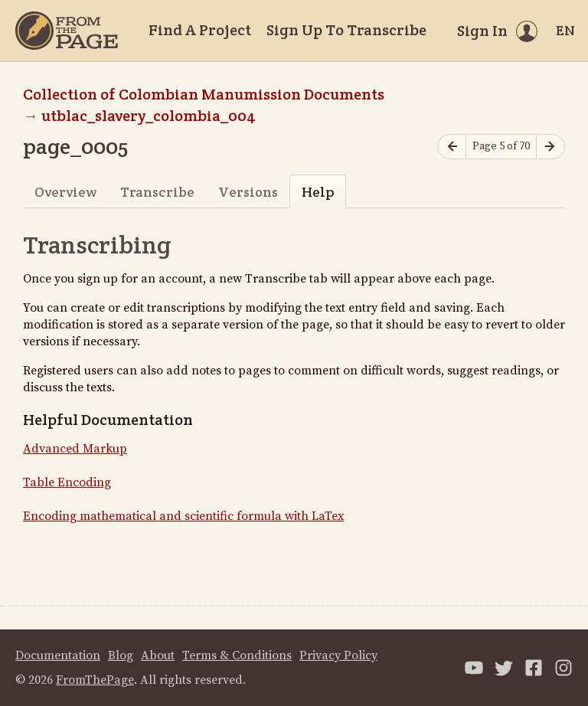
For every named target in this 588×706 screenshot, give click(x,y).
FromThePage (95, 680)
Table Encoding (67, 482)
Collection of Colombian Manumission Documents (204, 94)
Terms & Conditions (237, 655)
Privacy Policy (338, 655)
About (158, 655)
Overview (65, 192)
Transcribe (157, 192)
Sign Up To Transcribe (346, 30)
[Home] (67, 31)
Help (318, 192)
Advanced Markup (75, 449)
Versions (248, 192)
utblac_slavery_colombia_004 (149, 116)
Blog (121, 655)
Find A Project (200, 30)
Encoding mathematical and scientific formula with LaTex (183, 516)
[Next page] (550, 147)
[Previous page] (452, 147)
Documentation (58, 655)
